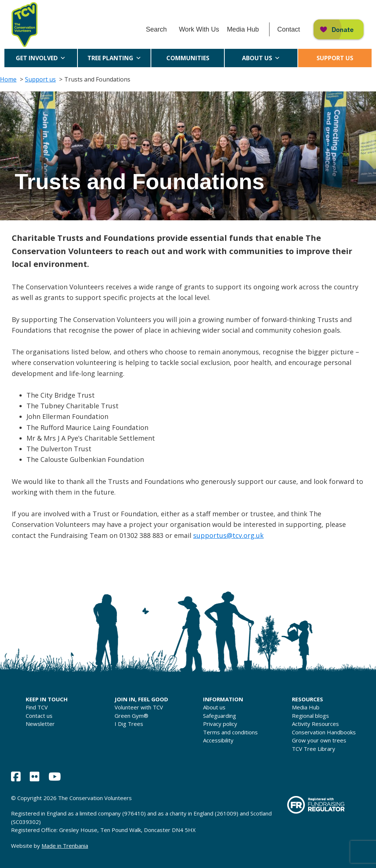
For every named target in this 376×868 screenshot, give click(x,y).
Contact (289, 29)
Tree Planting (114, 58)
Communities (188, 61)
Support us (335, 58)
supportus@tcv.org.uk (228, 535)
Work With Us (199, 29)
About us (261, 58)
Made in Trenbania (65, 846)
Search (156, 29)
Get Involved (41, 58)
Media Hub (243, 29)
